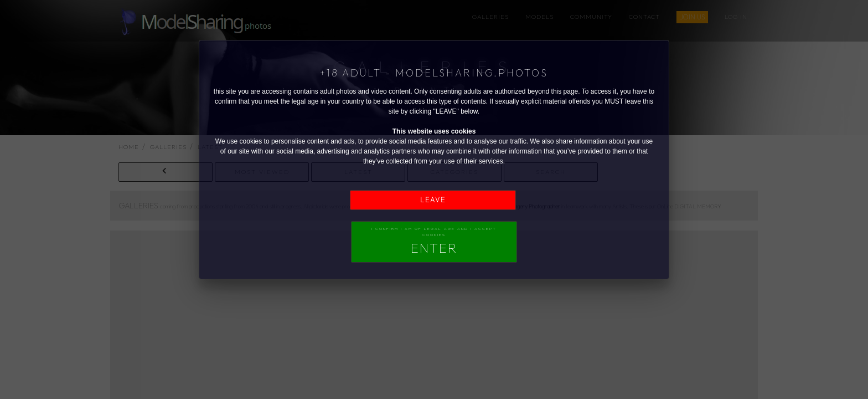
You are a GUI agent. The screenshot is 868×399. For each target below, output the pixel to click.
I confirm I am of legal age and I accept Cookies (434, 241)
